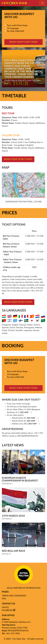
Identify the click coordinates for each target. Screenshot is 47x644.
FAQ (4, 599)
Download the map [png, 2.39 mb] (23, 202)
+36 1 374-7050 (13, 634)
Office (5, 607)
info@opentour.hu (28, 436)
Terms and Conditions (14, 596)
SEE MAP (25, 412)
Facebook (7, 610)
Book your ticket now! (23, 42)
